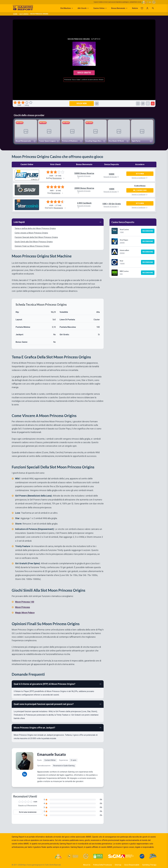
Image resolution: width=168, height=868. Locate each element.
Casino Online (100, 8)
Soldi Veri (82, 103)
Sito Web (140, 174)
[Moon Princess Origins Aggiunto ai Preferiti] (148, 103)
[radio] (15, 103)
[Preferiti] (142, 8)
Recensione (148, 231)
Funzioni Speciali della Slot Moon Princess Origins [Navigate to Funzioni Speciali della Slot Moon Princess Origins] (36, 237)
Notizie (135, 8)
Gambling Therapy (149, 865)
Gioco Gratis (84, 73)
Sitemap (118, 865)
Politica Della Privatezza (103, 865)
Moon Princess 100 (25, 602)
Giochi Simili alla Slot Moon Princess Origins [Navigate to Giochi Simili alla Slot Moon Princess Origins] (34, 242)
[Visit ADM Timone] (58, 856)
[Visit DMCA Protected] (98, 856)
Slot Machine (67, 8)
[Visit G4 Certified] (142, 856)
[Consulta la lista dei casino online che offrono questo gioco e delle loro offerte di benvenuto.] (97, 104)
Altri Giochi (83, 8)
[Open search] (153, 8)
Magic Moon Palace (25, 613)
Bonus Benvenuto (119, 8)
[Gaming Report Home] (23, 8)
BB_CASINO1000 (140, 190)
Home (15, 14)
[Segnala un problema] (153, 104)
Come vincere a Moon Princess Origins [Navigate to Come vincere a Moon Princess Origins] (31, 233)
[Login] (147, 8)
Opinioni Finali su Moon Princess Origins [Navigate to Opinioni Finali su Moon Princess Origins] (32, 246)
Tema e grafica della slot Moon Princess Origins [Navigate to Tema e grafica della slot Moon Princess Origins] (35, 228)
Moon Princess (23, 607)
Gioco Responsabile (132, 865)
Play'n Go (97, 39)
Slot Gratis (24, 14)
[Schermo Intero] (138, 104)
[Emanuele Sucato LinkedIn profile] (25, 774)
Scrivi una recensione (28, 812)
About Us (87, 865)
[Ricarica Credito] (143, 104)
